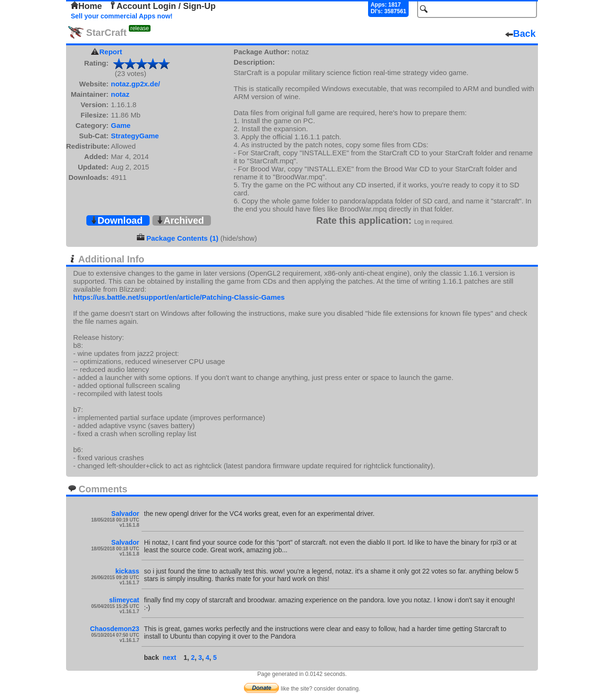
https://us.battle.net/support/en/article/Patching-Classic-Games (179, 297)
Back (520, 34)
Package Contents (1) (182, 238)
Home (86, 6)
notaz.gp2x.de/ (135, 84)
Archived (180, 220)
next (170, 658)
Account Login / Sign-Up (162, 6)
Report (111, 52)
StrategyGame (135, 136)
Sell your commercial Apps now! (122, 16)
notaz (120, 94)
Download (117, 220)
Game (121, 125)
